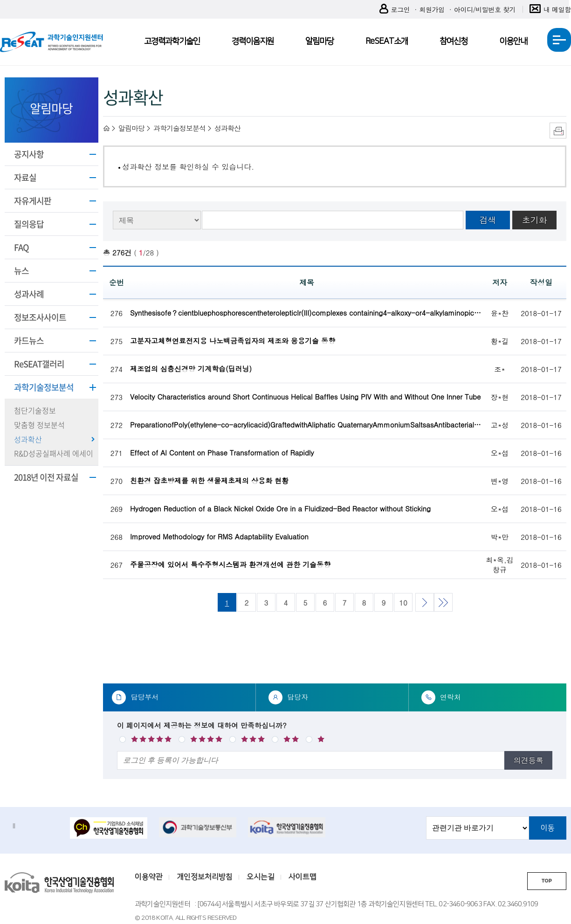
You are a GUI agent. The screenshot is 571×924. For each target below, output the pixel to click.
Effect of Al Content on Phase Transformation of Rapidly (222, 452)
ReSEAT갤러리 (39, 364)
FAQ (21, 247)
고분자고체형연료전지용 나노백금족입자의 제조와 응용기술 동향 (233, 341)
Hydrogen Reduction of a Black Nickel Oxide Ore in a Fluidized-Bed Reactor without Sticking (280, 508)
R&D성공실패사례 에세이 (54, 453)
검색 (488, 220)
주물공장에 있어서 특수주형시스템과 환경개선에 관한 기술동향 (230, 564)
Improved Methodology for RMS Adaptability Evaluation (219, 536)
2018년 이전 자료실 (46, 477)
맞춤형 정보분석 (39, 425)
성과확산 (28, 439)
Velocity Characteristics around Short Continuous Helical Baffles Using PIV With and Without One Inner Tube (306, 396)
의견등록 (529, 760)
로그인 (395, 10)
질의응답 (29, 224)
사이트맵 (303, 877)
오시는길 (261, 877)
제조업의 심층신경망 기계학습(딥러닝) (191, 369)
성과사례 (29, 294)
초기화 (535, 220)
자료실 (25, 177)
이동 (548, 828)
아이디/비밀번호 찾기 (485, 9)
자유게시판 (33, 201)
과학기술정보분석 (44, 387)
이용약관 (149, 877)
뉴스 (21, 271)
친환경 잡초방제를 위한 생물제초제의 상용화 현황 (209, 480)
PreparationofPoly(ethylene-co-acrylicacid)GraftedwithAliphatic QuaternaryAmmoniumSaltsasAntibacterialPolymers (307, 424)
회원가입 (432, 9)
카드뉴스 (29, 341)
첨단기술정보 (35, 410)
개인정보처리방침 (205, 877)
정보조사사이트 (40, 317)
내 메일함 (550, 10)
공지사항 (29, 154)
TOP (547, 881)
